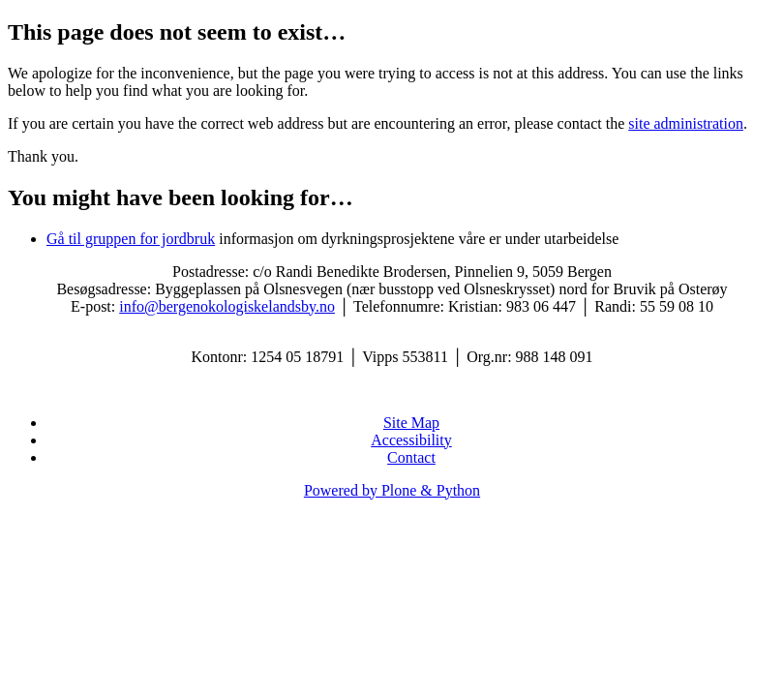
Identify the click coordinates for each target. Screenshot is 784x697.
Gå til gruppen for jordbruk (131, 239)
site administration (686, 123)
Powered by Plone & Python (392, 490)
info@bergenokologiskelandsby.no (227, 306)
